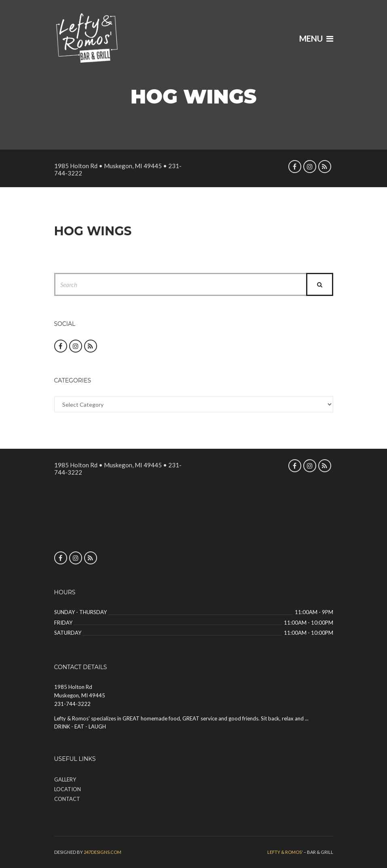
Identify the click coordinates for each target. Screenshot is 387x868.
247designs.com (103, 852)
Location (68, 789)
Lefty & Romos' (285, 852)
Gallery (65, 779)
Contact (67, 799)
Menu (316, 38)
